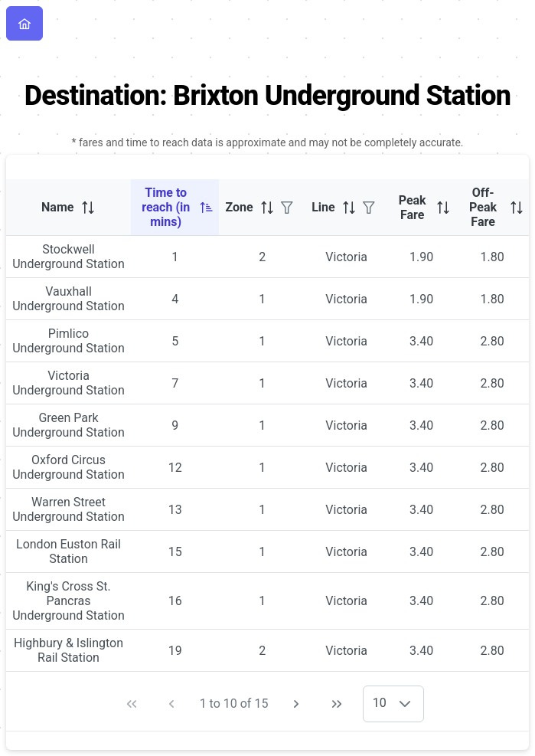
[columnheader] (69, 208)
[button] (405, 704)
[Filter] (287, 208)
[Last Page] (337, 704)
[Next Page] (296, 704)
